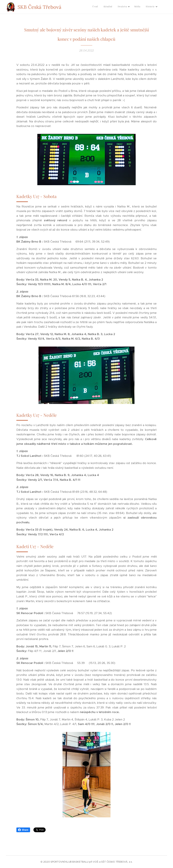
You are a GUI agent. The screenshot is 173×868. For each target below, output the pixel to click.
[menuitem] (132, 7)
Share (23, 830)
